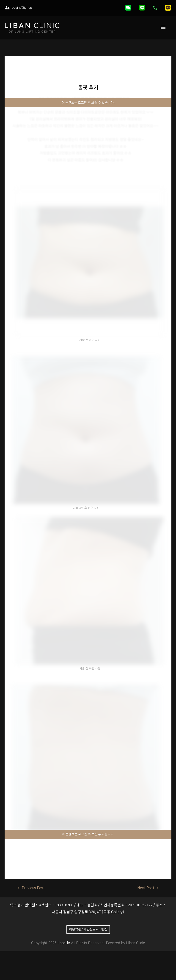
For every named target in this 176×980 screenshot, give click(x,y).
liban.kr (64, 943)
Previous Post (31, 888)
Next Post (148, 888)
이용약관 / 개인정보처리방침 (88, 930)
